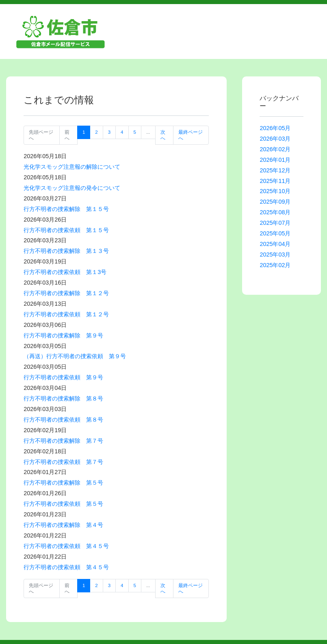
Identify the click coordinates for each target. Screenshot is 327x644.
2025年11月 (275, 181)
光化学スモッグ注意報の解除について (72, 167)
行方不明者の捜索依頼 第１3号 (65, 272)
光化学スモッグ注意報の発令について (72, 188)
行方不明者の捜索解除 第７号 (63, 441)
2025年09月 (275, 202)
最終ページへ (191, 135)
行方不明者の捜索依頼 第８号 (63, 420)
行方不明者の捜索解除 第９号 (63, 335)
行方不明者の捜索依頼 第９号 (63, 377)
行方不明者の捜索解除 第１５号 (66, 209)
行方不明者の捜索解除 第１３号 (66, 251)
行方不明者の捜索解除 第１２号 (66, 293)
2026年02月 (275, 149)
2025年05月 (275, 233)
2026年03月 (275, 139)
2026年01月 (275, 160)
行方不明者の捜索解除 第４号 (63, 525)
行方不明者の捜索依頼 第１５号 (66, 230)
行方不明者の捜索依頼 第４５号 (66, 546)
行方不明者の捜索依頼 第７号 (63, 462)
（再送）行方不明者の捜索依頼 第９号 (75, 356)
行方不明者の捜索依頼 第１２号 (66, 314)
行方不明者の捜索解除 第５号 (63, 483)
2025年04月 (275, 244)
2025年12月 (275, 170)
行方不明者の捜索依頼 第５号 (63, 504)
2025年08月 (275, 212)
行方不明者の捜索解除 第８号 (63, 398)
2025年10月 (275, 191)
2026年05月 (275, 128)
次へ (163, 135)
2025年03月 (275, 255)
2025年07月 (275, 223)
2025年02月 (275, 265)
